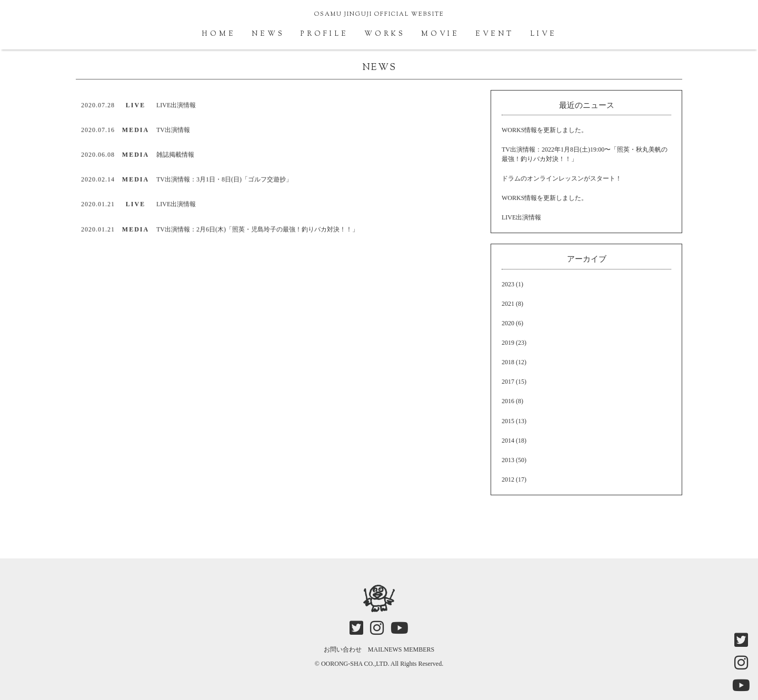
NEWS (268, 34)
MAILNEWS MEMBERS (401, 649)
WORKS (385, 34)
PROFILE (325, 34)
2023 (508, 284)
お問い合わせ (343, 649)
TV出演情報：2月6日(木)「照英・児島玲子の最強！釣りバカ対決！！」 (257, 230)
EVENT (495, 34)
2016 (508, 401)
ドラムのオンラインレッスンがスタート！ (562, 178)
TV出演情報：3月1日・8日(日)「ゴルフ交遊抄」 (224, 181)
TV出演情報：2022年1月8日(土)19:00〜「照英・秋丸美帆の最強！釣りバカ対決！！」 (585, 154)
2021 (508, 304)
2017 (508, 382)
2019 (508, 343)
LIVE (543, 34)
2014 (508, 441)
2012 (508, 479)
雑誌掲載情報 (175, 156)
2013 (508, 460)
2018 (508, 362)
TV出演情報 (173, 131)
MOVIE (440, 34)
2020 (508, 323)
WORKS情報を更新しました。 (545, 130)
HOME (219, 34)
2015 (508, 421)
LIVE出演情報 (176, 106)
